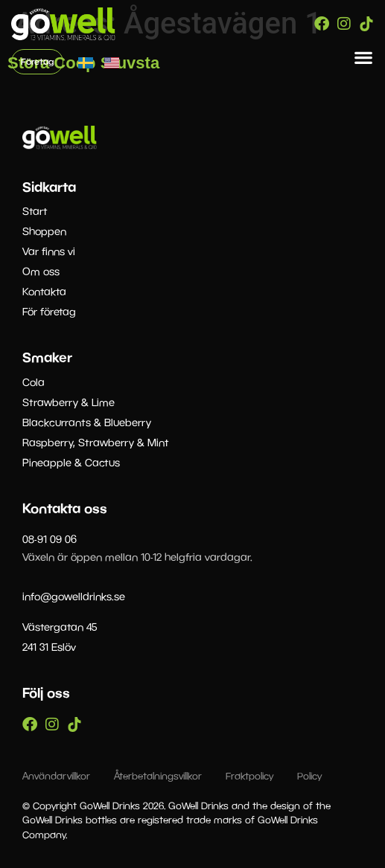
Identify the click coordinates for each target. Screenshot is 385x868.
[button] (364, 58)
